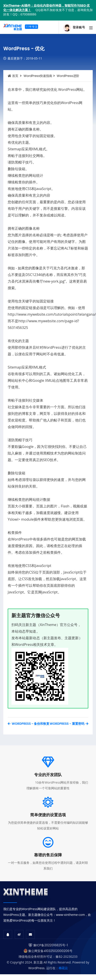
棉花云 (63, 968)
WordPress (36, 968)
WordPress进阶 (68, 76)
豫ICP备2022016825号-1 (51, 945)
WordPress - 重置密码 (69, 724)
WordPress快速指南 (38, 76)
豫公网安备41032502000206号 (50, 951)
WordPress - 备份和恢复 (29, 724)
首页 (13, 76)
